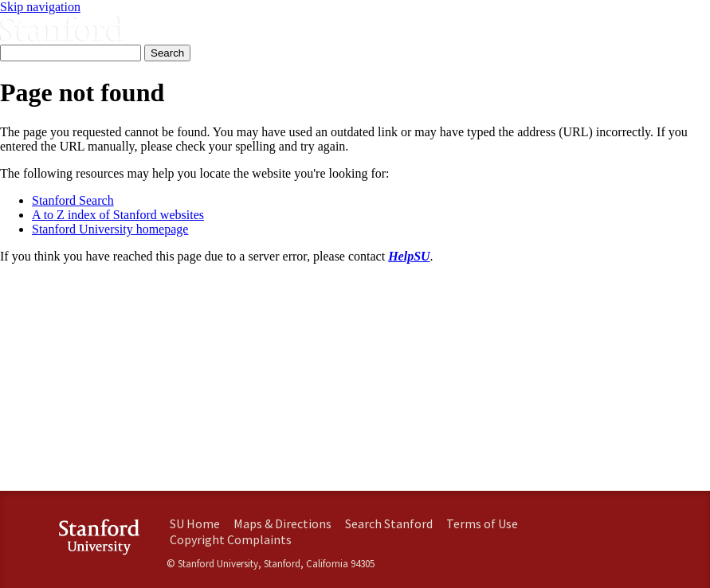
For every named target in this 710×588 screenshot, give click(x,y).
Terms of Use (482, 523)
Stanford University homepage (110, 229)
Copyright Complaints (231, 539)
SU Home (195, 523)
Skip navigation (40, 7)
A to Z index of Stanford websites (118, 215)
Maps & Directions (282, 523)
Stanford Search (73, 200)
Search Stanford (389, 523)
